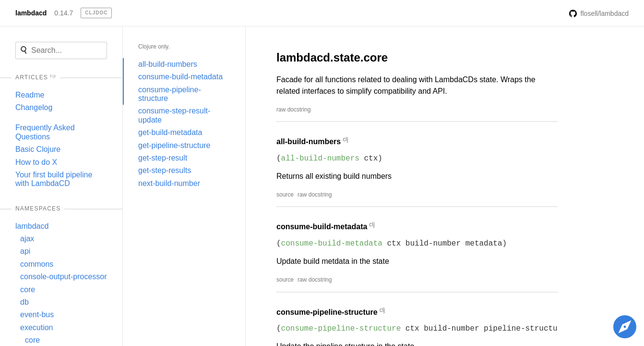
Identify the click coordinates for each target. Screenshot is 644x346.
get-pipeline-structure (174, 145)
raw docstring (293, 110)
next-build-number (169, 183)
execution (37, 327)
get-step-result (163, 158)
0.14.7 (64, 13)
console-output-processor (64, 277)
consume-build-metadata (180, 77)
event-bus (37, 315)
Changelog (34, 107)
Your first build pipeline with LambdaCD (54, 179)
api (25, 251)
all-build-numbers (168, 64)
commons (37, 264)
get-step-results (165, 170)
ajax (27, 239)
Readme (30, 95)
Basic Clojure (38, 149)
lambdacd (31, 13)
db (24, 302)
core (28, 290)
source (285, 195)
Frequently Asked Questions (45, 132)
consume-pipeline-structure (170, 94)
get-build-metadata (170, 132)
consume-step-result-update (174, 115)
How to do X (36, 162)
